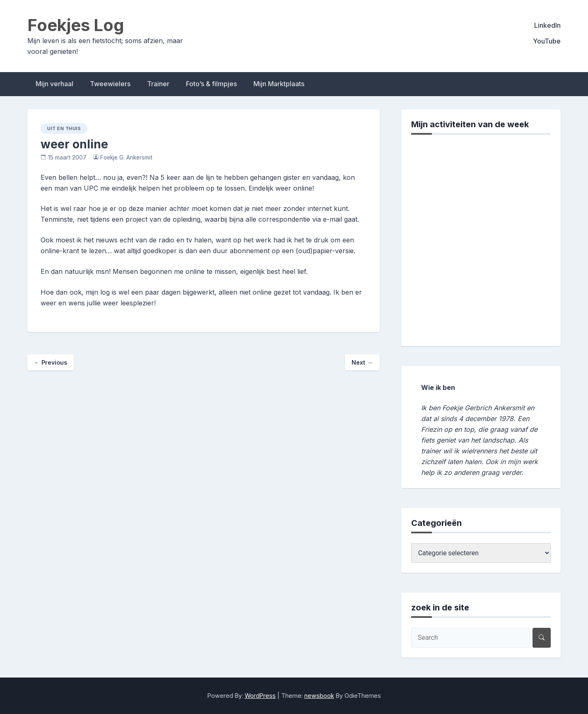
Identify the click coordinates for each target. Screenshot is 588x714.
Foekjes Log (76, 25)
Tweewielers (110, 84)
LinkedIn (547, 25)
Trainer (158, 84)
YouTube (547, 41)
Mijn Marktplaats (279, 84)
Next (362, 362)
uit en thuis (64, 128)
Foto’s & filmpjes (211, 84)
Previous (51, 362)
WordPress (260, 696)
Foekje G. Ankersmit (126, 157)
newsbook (319, 696)
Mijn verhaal (54, 84)
